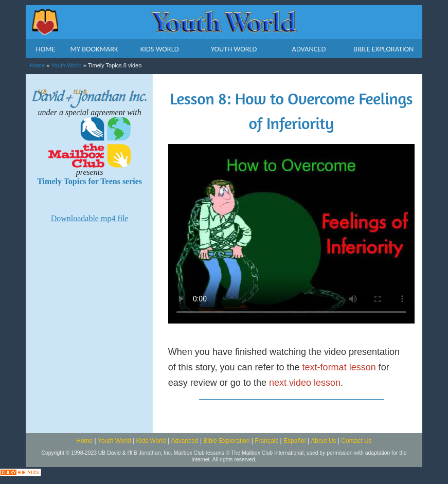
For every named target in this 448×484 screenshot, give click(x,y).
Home (37, 65)
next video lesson (305, 383)
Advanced (184, 441)
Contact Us (356, 441)
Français (266, 441)
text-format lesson (339, 367)
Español (294, 441)
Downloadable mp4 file (90, 218)
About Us (323, 441)
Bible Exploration (226, 441)
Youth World (66, 65)
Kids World (151, 441)
